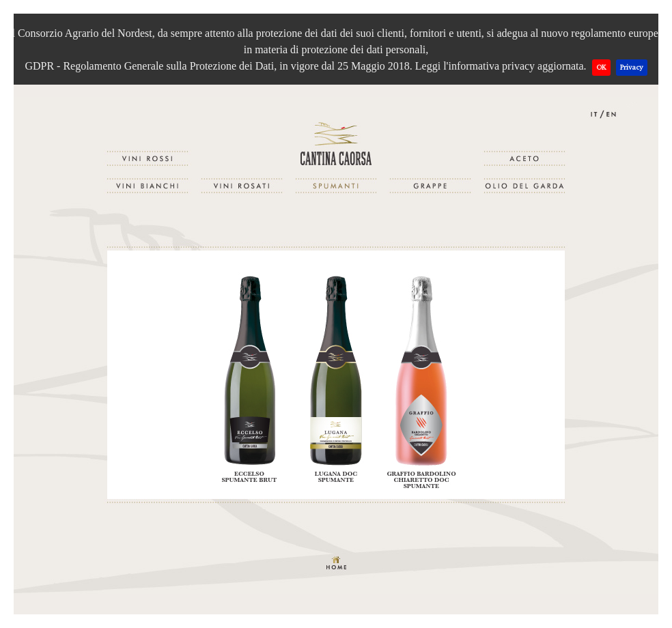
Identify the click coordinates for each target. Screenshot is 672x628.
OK (601, 67)
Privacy (632, 67)
